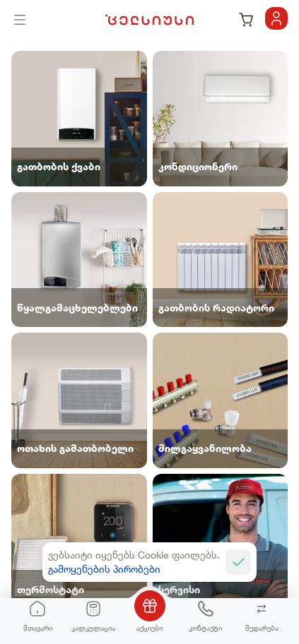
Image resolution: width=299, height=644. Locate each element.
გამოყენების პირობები (104, 569)
